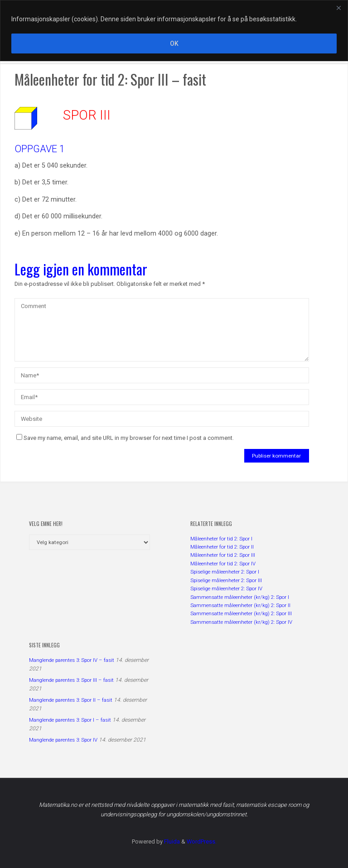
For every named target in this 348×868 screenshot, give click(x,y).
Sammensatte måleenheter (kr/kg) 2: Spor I (240, 597)
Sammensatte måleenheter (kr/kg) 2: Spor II (240, 605)
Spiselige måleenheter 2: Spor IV (226, 588)
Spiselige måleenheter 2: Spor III (226, 580)
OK (174, 43)
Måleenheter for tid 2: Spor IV (223, 564)
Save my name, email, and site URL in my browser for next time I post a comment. (125, 438)
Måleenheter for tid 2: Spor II (222, 547)
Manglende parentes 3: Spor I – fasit (70, 720)
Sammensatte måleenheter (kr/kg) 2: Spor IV (241, 622)
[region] (174, 31)
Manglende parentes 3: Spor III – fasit (71, 680)
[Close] (338, 8)
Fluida (171, 841)
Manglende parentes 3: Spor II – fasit (71, 700)
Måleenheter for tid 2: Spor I (221, 539)
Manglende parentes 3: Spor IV (63, 740)
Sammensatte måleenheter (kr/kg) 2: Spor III (241, 613)
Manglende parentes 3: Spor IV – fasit (72, 660)
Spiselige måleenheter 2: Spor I (225, 572)
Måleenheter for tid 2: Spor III (223, 555)
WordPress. (202, 841)
